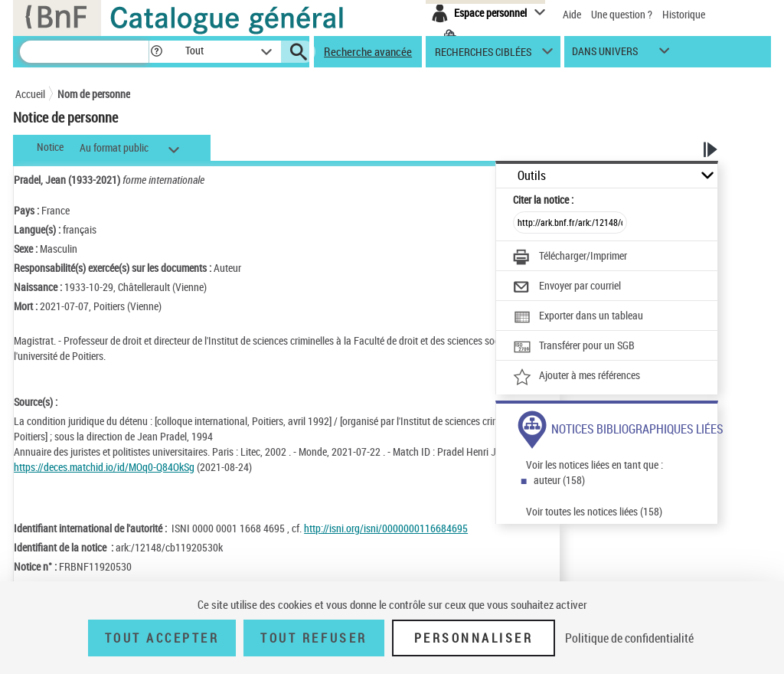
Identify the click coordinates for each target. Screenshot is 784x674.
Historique (684, 14)
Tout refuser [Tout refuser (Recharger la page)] (314, 638)
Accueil (30, 94)
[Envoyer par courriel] (567, 287)
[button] (156, 52)
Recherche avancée (368, 51)
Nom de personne (94, 94)
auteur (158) (559, 480)
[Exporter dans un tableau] (578, 317)
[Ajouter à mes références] (577, 377)
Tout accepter (162, 638)
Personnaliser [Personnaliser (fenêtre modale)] (474, 638)
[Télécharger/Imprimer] (570, 257)
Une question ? (622, 14)
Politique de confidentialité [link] (629, 638)
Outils (532, 176)
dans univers (605, 55)
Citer (543, 200)
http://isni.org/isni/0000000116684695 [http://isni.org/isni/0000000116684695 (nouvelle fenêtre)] (386, 528)
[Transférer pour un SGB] (574, 347)
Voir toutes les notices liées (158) (594, 511)
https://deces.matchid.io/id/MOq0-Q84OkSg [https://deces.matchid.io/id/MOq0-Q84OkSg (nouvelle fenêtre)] (104, 467)
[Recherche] (84, 52)
